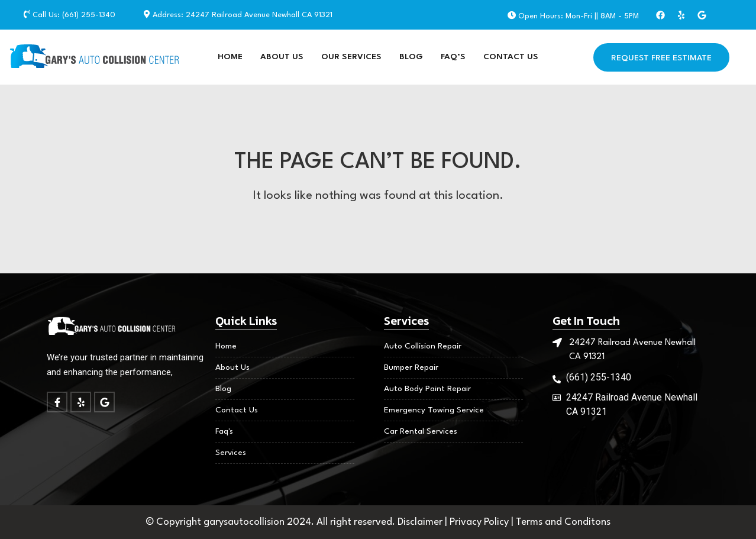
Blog (411, 57)
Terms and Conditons (563, 522)
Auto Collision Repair (423, 346)
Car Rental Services (421, 431)
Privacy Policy (480, 522)
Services (231, 453)
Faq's (224, 431)
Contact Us (511, 57)
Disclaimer (421, 522)
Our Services (351, 57)
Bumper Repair (411, 367)
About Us (282, 57)
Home (230, 57)
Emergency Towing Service (434, 410)
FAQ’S (453, 57)
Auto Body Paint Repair (427, 389)
